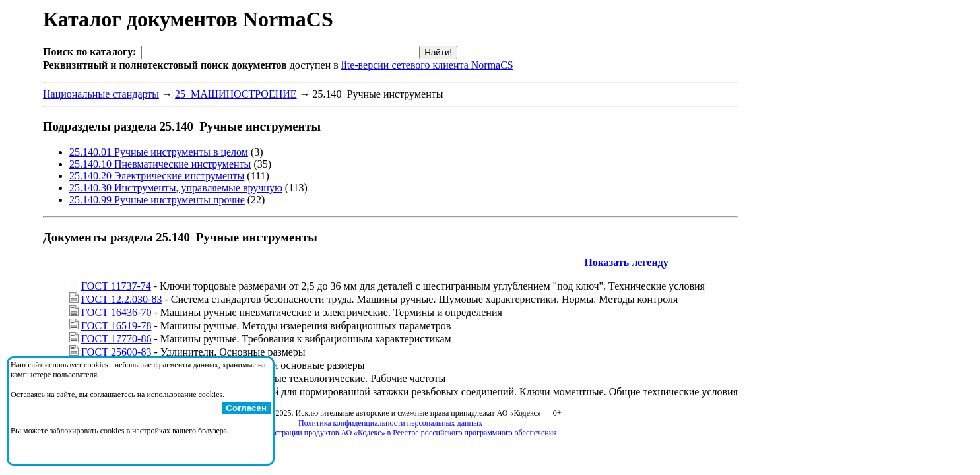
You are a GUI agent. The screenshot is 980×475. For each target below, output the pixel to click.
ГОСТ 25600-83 (116, 352)
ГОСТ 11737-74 (116, 286)
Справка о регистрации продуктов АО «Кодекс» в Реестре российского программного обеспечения (390, 433)
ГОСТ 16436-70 (116, 312)
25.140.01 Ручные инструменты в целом (159, 152)
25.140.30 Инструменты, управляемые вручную (176, 188)
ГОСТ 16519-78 (116, 326)
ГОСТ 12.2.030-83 (121, 299)
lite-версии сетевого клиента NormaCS (427, 65)
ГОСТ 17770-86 (116, 339)
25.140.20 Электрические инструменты (157, 176)
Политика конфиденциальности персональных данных (390, 423)
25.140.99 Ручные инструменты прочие (157, 200)
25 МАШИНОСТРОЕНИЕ (236, 94)
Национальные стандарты (101, 94)
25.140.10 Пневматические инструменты (160, 164)
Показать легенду (626, 262)
